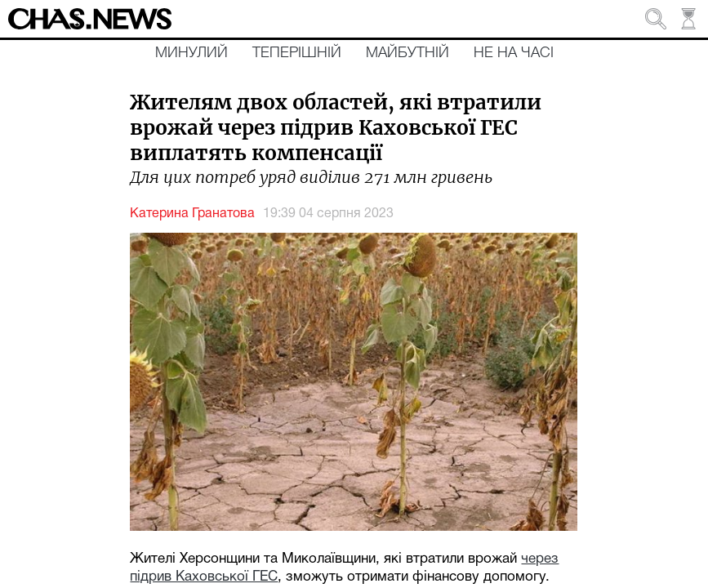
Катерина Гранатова (192, 214)
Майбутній (407, 53)
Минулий (191, 53)
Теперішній (297, 53)
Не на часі (514, 53)
